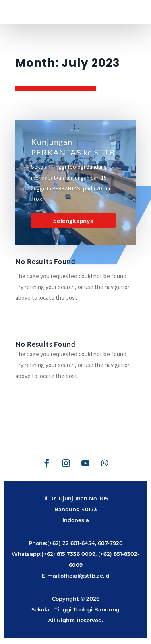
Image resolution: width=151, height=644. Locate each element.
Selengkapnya (73, 220)
